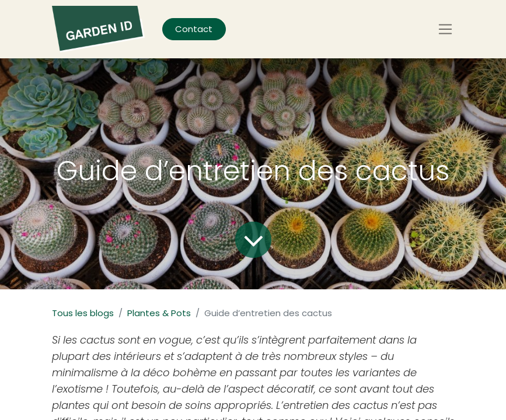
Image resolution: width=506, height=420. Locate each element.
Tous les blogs (83, 313)
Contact (194, 29)
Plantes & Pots (159, 313)
